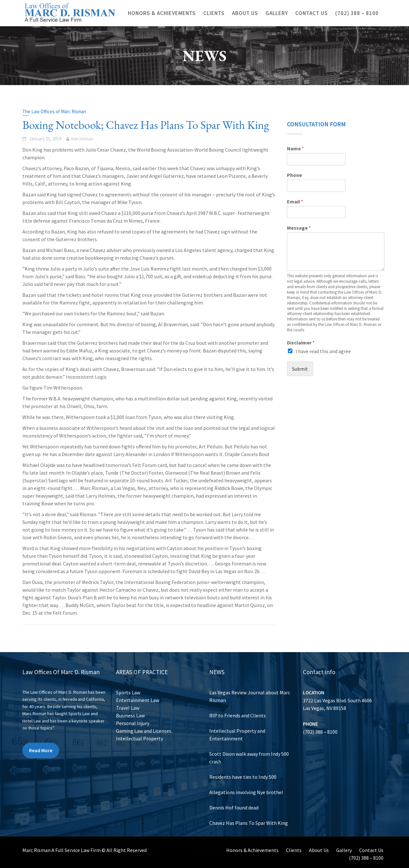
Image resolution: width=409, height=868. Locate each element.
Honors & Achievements (162, 13)
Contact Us (312, 13)
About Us (245, 13)
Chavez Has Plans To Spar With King (249, 821)
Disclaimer (301, 343)
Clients (214, 13)
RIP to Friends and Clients (238, 716)
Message (299, 228)
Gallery (277, 13)
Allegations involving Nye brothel (246, 791)
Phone (294, 175)
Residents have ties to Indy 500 (243, 776)
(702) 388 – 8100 (357, 13)
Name (295, 148)
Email (295, 201)
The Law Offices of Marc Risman (54, 111)
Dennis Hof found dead (234, 806)
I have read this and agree (323, 351)
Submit (300, 369)
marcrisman (82, 139)
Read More (41, 750)
